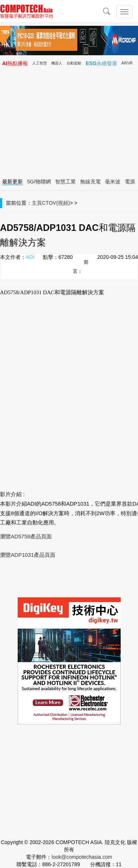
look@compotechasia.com (82, 857)
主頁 (37, 203)
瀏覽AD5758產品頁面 (26, 537)
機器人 (57, 63)
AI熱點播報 (15, 63)
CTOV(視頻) (56, 203)
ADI (30, 257)
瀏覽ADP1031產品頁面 (28, 555)
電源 (130, 182)
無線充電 (91, 182)
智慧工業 (66, 182)
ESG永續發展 (102, 63)
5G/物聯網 (39, 182)
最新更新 (13, 182)
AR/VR (127, 63)
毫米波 (113, 182)
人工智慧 (40, 63)
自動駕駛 (74, 63)
